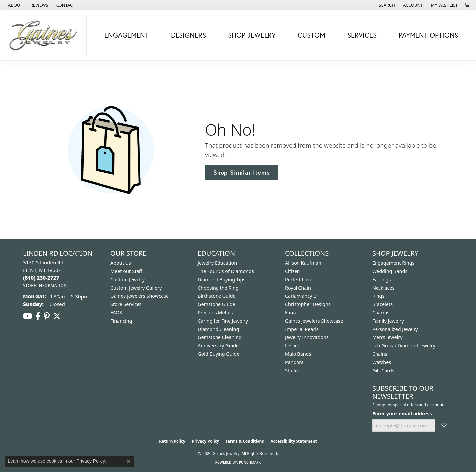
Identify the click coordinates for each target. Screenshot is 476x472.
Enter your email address (402, 413)
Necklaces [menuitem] (383, 288)
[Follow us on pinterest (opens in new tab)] (47, 316)
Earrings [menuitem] (381, 279)
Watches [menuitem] (382, 362)
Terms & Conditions (245, 441)
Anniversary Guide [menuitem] (218, 346)
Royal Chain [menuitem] (298, 288)
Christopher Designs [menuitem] (308, 304)
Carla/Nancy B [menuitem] (301, 296)
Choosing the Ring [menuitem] (218, 288)
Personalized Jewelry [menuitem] (395, 329)
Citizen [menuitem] (293, 271)
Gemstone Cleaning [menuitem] (220, 337)
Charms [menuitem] (381, 313)
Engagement (127, 35)
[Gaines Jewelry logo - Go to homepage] (45, 35)
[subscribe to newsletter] (444, 426)
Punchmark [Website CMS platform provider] (250, 462)
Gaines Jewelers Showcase (139, 296)
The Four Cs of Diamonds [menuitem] (226, 271)
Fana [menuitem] (290, 313)
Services (362, 35)
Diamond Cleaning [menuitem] (218, 329)
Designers (188, 35)
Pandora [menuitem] (294, 362)
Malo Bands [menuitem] (298, 354)
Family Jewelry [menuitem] (388, 321)
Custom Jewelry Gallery (136, 288)
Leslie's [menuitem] (293, 346)
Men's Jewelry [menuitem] (387, 337)
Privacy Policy (206, 441)
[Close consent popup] (129, 461)
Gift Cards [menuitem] (383, 370)
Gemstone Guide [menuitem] (217, 304)
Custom (312, 35)
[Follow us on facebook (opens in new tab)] (38, 316)
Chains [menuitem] (380, 354)
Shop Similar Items (241, 172)
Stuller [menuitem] (292, 370)
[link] (15, 5)
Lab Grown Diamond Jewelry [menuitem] (404, 346)
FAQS (116, 313)
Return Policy (172, 441)
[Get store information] (45, 285)
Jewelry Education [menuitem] (217, 263)
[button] (386, 5)
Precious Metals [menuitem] (215, 313)
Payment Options (428, 35)
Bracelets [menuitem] (382, 304)
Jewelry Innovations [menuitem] (307, 337)
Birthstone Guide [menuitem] (217, 296)
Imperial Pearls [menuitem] (302, 329)
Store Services (126, 304)
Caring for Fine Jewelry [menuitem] (223, 321)
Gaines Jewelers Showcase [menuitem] (314, 321)
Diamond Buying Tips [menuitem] (221, 279)
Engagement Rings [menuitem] (393, 263)
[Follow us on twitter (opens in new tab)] (57, 316)
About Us (121, 263)
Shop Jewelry (252, 35)
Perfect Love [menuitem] (299, 279)
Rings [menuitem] (378, 296)
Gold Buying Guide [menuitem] (218, 354)
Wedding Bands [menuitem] (390, 271)
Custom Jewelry (128, 279)
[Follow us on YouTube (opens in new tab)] (28, 316)
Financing (121, 321)
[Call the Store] (41, 278)
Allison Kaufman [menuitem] (303, 263)
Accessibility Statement (294, 441)
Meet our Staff (126, 271)
